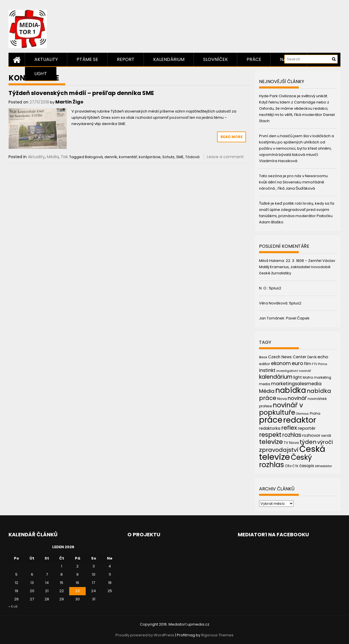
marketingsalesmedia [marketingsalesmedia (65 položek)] (296, 384)
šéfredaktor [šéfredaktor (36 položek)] (323, 466)
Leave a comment (225, 157)
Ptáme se (87, 59)
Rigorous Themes (217, 635)
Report (126, 59)
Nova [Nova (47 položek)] (282, 399)
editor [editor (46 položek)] (265, 364)
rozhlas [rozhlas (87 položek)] (292, 435)
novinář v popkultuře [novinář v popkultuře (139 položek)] (281, 409)
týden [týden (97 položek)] (308, 442)
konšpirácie (150, 157)
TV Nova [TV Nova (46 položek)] (291, 443)
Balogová (94, 157)
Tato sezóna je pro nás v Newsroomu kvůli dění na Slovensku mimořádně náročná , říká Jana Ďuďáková (293, 182)
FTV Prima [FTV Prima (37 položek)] (319, 364)
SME (180, 157)
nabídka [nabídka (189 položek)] (291, 390)
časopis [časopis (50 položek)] (307, 466)
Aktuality (46, 59)
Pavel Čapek (298, 318)
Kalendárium (169, 59)
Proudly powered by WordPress (145, 635)
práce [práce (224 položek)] (271, 420)
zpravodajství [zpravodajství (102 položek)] (279, 450)
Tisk (64, 157)
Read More (232, 137)
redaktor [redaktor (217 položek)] (300, 420)
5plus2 (275, 288)
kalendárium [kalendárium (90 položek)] (276, 377)
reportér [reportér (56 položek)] (307, 428)
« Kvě (13, 606)
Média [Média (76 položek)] (267, 391)
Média (53, 157)
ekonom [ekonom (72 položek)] (281, 363)
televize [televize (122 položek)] (271, 442)
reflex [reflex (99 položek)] (289, 428)
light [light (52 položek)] (298, 377)
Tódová (192, 157)
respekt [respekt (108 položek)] (270, 435)
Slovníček (216, 59)
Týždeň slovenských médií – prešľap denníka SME (81, 93)
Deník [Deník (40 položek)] (312, 357)
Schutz (168, 157)
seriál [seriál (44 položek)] (326, 436)
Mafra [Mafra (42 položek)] (308, 377)
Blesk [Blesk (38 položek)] (263, 357)
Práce (254, 59)
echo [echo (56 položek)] (323, 357)
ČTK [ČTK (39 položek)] (295, 466)
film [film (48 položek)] (307, 364)
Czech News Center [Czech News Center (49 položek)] (287, 357)
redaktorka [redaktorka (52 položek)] (270, 428)
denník (111, 157)
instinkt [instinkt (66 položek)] (267, 370)
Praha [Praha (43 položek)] (315, 413)
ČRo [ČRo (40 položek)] (288, 466)
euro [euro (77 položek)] (297, 363)
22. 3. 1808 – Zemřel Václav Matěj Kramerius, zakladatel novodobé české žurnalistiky (297, 267)
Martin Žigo (69, 102)
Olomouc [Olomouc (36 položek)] (302, 414)
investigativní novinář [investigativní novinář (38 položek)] (294, 371)
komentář (128, 157)
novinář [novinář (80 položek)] (297, 398)
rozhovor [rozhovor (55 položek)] (311, 435)
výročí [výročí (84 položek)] (325, 442)
